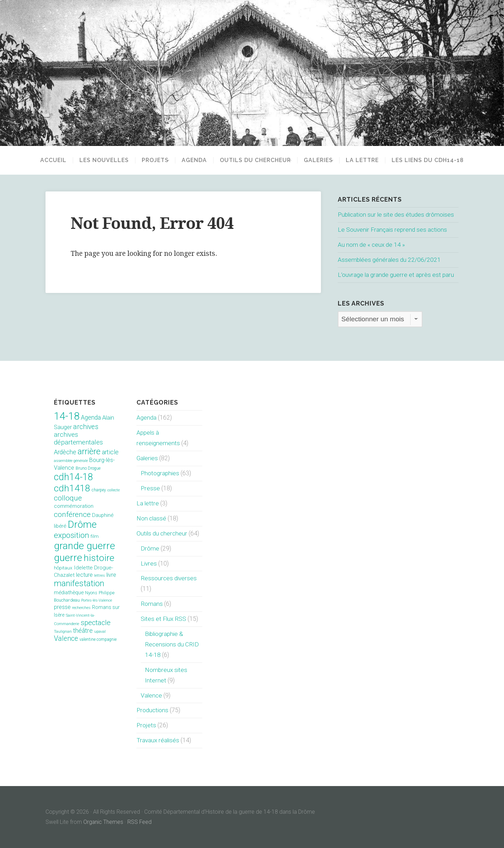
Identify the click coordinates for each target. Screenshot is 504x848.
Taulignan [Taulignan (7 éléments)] (63, 632)
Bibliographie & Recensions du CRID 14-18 (172, 644)
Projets (148, 160)
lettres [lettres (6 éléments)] (100, 576)
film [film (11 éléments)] (95, 536)
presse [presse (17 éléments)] (62, 607)
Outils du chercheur (253, 160)
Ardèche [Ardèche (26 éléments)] (65, 452)
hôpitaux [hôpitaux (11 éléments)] (63, 568)
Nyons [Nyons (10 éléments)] (91, 593)
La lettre (370, 160)
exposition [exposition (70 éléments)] (72, 535)
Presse (150, 488)
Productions (153, 710)
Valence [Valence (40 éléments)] (66, 639)
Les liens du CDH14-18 (435, 160)
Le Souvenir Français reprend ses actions (393, 230)
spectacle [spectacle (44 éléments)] (96, 623)
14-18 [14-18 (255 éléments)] (67, 416)
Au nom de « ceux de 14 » (372, 245)
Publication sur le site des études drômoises (397, 215)
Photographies (160, 473)
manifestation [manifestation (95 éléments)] (79, 583)
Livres (149, 563)
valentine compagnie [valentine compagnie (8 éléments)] (98, 639)
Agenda (192, 160)
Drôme (150, 548)
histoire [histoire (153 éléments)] (99, 558)
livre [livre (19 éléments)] (111, 575)
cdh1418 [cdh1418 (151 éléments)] (72, 488)
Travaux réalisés (158, 740)
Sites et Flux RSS (164, 619)
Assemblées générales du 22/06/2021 (389, 260)
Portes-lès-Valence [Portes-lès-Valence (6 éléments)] (97, 600)
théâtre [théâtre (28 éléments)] (83, 630)
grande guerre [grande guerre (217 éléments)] (85, 546)
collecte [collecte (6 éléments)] (114, 490)
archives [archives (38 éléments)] (86, 427)
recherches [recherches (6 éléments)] (81, 608)
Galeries (321, 160)
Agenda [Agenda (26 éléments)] (91, 418)
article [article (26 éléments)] (110, 452)
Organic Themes (103, 822)
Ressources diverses (169, 578)
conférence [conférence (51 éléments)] (72, 514)
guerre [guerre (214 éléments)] (68, 558)
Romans (152, 604)
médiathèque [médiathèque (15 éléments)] (69, 593)
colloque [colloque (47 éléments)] (68, 498)
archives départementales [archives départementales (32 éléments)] (78, 439)
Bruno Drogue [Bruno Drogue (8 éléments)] (88, 468)
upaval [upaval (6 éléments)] (100, 632)
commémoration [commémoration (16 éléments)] (74, 506)
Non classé (152, 518)
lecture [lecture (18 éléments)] (84, 575)
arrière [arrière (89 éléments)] (89, 451)
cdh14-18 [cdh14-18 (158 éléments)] (73, 477)
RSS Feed (140, 822)
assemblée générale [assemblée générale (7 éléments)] (71, 461)
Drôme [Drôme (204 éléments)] (82, 524)
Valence (152, 695)
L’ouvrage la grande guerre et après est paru (395, 275)
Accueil (46, 160)
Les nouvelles (97, 160)
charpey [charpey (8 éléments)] (99, 490)
